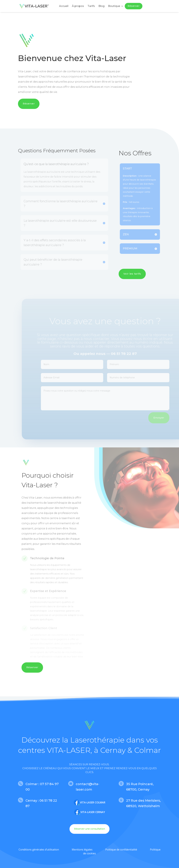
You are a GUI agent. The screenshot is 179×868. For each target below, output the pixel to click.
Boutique (114, 6)
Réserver (134, 6)
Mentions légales (82, 850)
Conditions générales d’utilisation (39, 850)
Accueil (64, 6)
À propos (78, 6)
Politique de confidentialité (121, 850)
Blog (101, 6)
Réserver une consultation (90, 829)
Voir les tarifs (132, 274)
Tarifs (91, 6)
